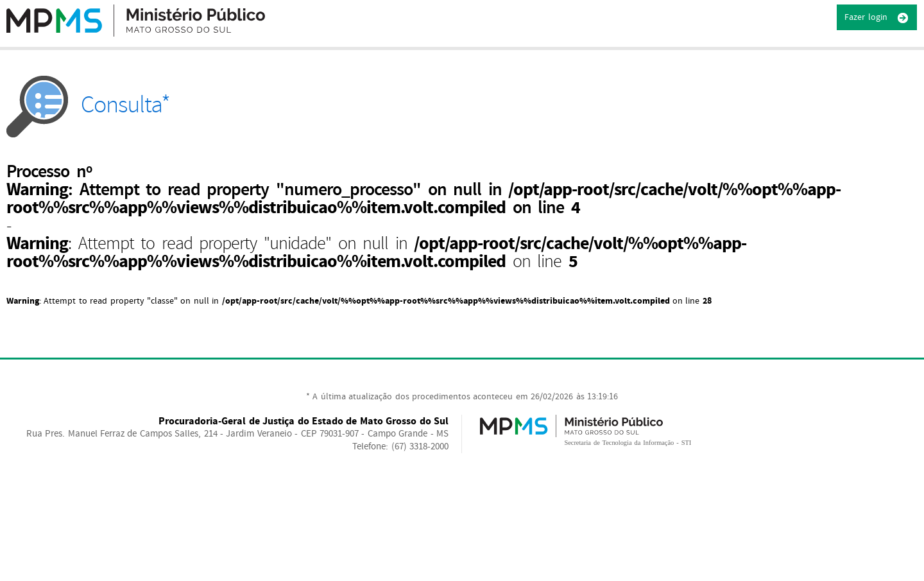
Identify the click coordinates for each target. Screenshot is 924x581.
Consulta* (88, 105)
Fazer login (877, 18)
